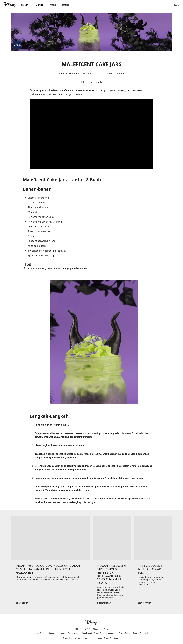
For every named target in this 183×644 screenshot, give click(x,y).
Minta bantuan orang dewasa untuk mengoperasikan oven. (91, 223)
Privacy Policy (124, 633)
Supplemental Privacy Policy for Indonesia (99, 633)
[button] (178, 5)
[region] (91, 134)
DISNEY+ (78, 629)
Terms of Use (74, 633)
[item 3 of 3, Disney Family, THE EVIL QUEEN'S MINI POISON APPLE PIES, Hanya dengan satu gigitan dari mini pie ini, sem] (153, 538)
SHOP (87, 629)
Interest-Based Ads (141, 633)
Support (52, 633)
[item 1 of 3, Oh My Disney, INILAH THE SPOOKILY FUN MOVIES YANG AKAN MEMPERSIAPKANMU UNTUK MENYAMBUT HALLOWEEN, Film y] (51, 538)
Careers (62, 633)
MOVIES (96, 629)
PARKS (105, 629)
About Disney (40, 633)
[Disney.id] (10, 5)
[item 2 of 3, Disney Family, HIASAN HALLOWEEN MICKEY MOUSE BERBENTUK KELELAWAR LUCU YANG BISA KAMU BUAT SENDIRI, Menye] (112, 538)
